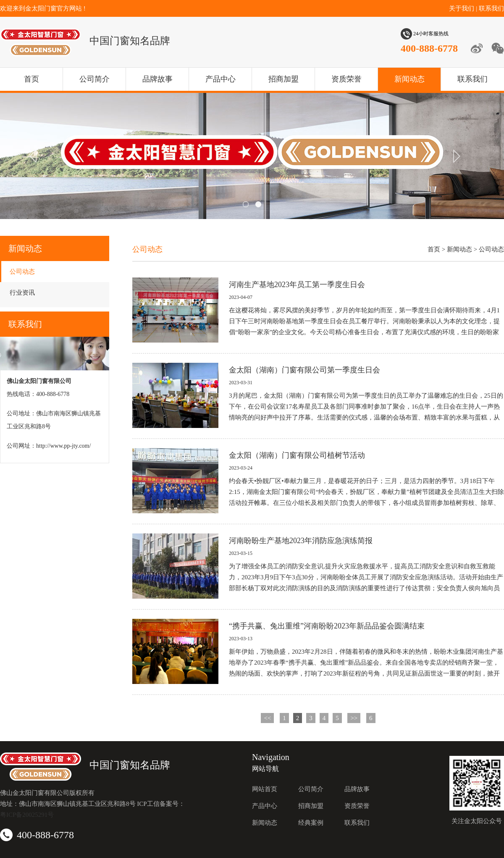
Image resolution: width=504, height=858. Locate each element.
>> (354, 718)
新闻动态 (409, 79)
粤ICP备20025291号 (27, 815)
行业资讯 (22, 293)
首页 (31, 79)
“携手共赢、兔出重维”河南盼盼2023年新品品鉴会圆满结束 (327, 626)
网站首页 (265, 789)
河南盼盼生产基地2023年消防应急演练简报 (301, 541)
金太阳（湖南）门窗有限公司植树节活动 (297, 455)
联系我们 (491, 8)
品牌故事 (157, 79)
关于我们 (462, 8)
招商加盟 (283, 79)
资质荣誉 (346, 79)
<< (267, 718)
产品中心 (220, 79)
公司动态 (22, 272)
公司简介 (94, 79)
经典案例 (311, 823)
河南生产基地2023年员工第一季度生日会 (297, 285)
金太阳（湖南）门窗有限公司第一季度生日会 (304, 370)
